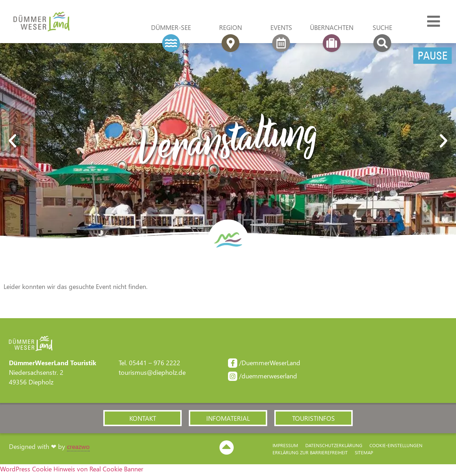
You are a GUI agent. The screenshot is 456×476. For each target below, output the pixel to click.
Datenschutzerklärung (334, 447)
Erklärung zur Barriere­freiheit (310, 454)
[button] (12, 142)
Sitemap (364, 454)
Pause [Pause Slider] (432, 57)
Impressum (285, 447)
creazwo (78, 448)
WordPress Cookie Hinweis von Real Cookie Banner (72, 471)
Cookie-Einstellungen (396, 447)
